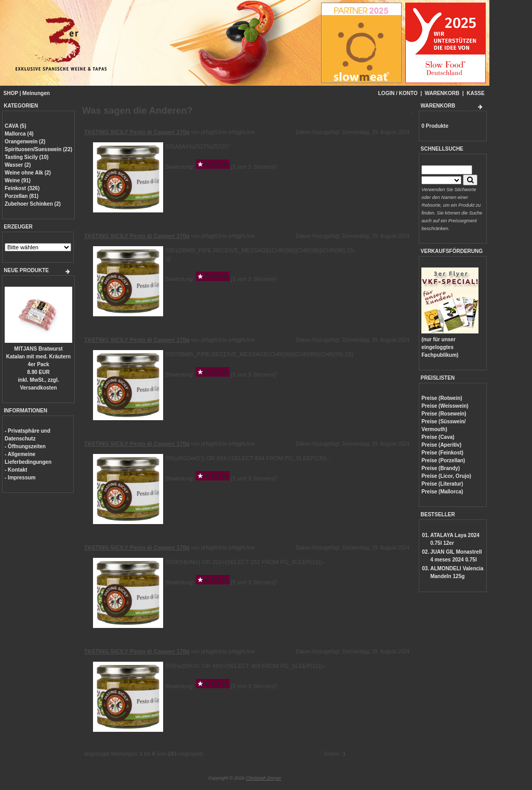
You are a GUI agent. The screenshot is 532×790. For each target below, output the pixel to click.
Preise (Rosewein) (444, 414)
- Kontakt (16, 470)
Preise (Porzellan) (443, 460)
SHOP (11, 93)
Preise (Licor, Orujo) (446, 476)
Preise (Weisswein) (445, 406)
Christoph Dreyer (263, 778)
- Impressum (20, 478)
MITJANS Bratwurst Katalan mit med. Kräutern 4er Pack (38, 357)
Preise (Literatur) (442, 484)
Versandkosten (38, 388)
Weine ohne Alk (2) (28, 173)
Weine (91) (18, 180)
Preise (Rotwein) (442, 398)
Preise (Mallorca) (442, 492)
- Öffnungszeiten (25, 446)
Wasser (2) (18, 165)
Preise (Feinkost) (442, 453)
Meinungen (36, 93)
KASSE (475, 93)
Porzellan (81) (22, 196)
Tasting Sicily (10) (26, 157)
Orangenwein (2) (25, 142)
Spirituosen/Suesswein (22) (38, 149)
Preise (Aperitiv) (441, 445)
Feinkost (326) (22, 188)
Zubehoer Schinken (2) (33, 204)
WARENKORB (442, 93)
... (373, 754)
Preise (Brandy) (441, 468)
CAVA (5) (15, 126)
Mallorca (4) (19, 134)
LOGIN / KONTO (398, 93)
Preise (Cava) (438, 437)
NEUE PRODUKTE (26, 270)
